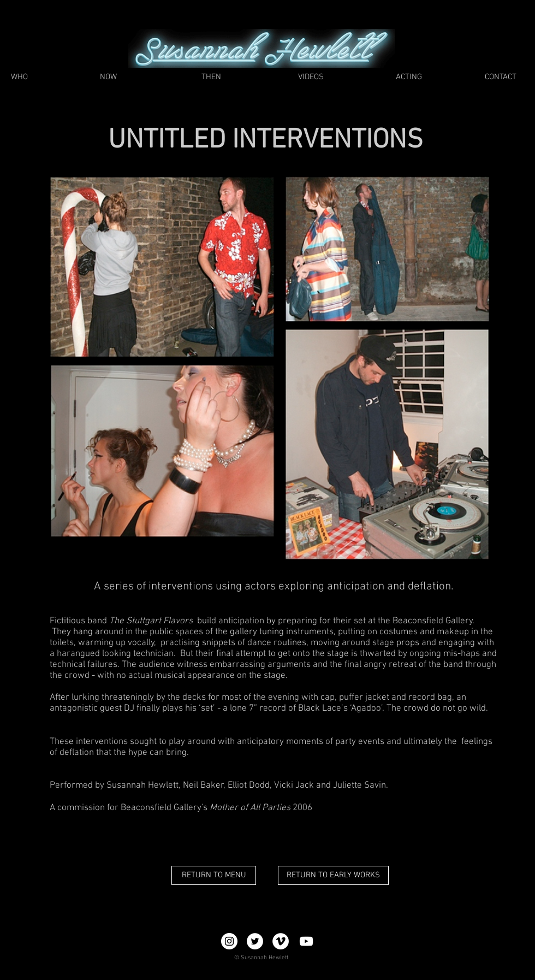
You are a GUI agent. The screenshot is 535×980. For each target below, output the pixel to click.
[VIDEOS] (311, 77)
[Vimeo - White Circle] (281, 941)
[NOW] (108, 77)
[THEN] (211, 77)
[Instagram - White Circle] (229, 941)
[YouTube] (306, 941)
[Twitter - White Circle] (255, 941)
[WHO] (19, 77)
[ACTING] (409, 77)
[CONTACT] (500, 77)
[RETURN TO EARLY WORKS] (333, 875)
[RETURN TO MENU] (214, 875)
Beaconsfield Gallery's (164, 808)
